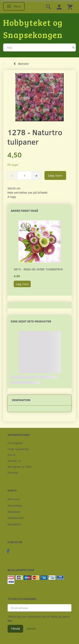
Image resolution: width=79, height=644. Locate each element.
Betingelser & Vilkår (20, 467)
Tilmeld (15, 629)
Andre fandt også (24, 211)
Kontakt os (14, 461)
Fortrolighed (15, 443)
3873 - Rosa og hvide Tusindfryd (38, 269)
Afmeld (31, 629)
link (10, 621)
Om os (11, 455)
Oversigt (13, 472)
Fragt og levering (18, 449)
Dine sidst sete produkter (31, 321)
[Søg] (74, 47)
